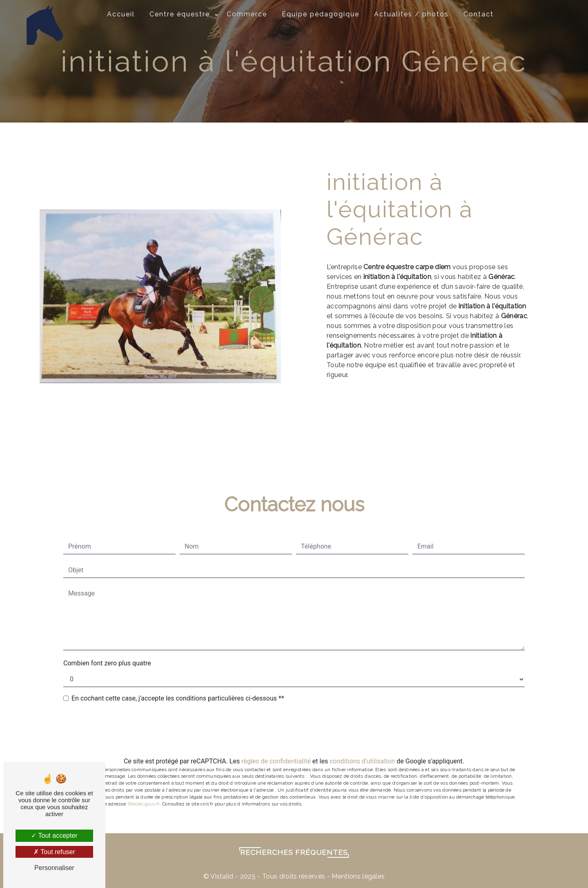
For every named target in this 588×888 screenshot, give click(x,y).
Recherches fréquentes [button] (294, 852)
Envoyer (300, 730)
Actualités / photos (411, 14)
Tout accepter (54, 836)
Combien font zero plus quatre (107, 663)
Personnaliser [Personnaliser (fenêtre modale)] (54, 868)
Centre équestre (180, 14)
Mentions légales (357, 876)
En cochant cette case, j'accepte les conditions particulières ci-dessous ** (178, 698)
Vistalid (222, 876)
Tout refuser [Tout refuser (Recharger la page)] (54, 852)
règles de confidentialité (276, 761)
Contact (479, 14)
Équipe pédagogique (321, 14)
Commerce (247, 14)
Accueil (121, 14)
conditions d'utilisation (362, 761)
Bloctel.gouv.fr (144, 804)
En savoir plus (470, 405)
